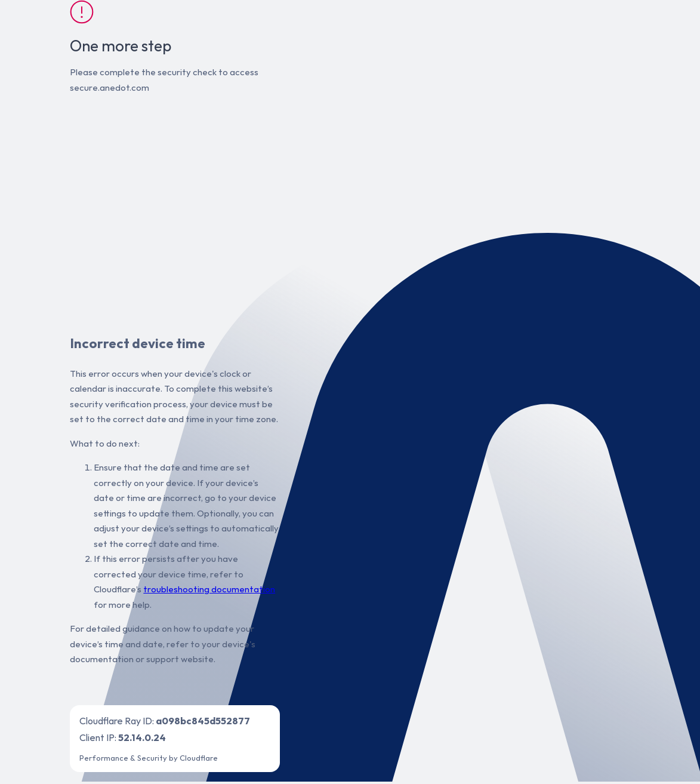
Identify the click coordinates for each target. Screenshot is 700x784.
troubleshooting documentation (209, 589)
